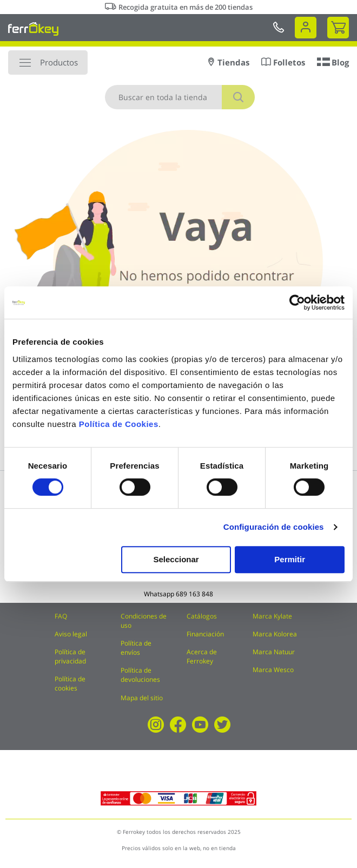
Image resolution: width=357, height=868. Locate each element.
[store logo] (33, 29)
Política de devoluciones (140, 675)
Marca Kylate (272, 616)
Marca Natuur (274, 652)
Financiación (205, 634)
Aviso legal (71, 634)
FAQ (61, 616)
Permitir (290, 559)
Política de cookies (70, 683)
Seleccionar (176, 559)
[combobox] (180, 97)
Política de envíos (136, 648)
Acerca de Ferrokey (202, 656)
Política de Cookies (119, 424)
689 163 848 (194, 594)
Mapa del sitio (142, 698)
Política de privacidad (70, 656)
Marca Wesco (273, 670)
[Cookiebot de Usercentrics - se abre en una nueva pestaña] (297, 303)
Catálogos (202, 616)
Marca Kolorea (275, 634)
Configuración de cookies (274, 527)
